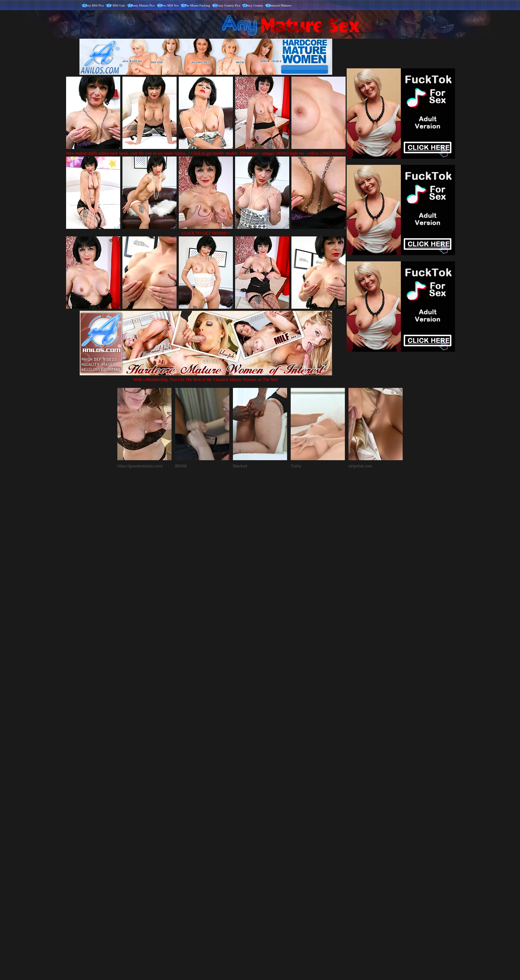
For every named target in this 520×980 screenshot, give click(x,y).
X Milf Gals (117, 5)
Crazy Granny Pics (228, 5)
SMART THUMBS (273, 829)
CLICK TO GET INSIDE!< (206, 233)
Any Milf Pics (95, 5)
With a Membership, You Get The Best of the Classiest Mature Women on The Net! (206, 377)
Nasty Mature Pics (143, 5)
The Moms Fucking (197, 5)
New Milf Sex (170, 5)
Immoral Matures (280, 5)
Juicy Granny (255, 5)
